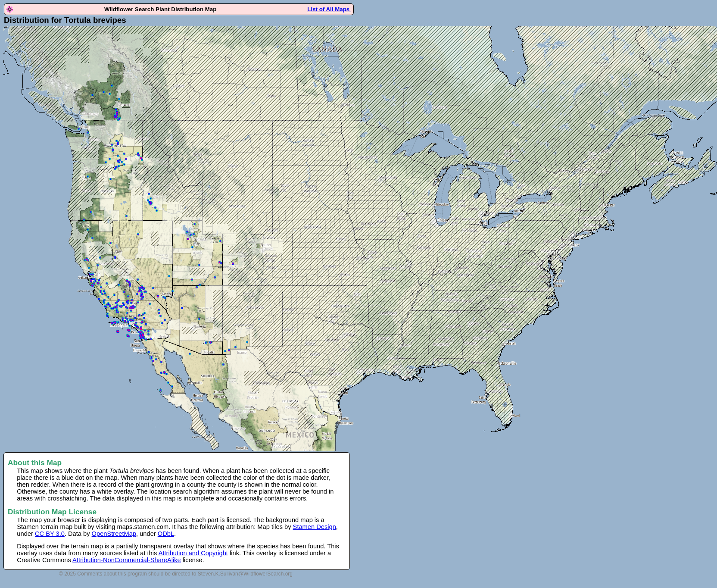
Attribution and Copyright (193, 553)
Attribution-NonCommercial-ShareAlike (127, 560)
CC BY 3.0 (50, 534)
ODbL (166, 534)
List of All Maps (329, 9)
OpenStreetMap (114, 534)
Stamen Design (315, 527)
